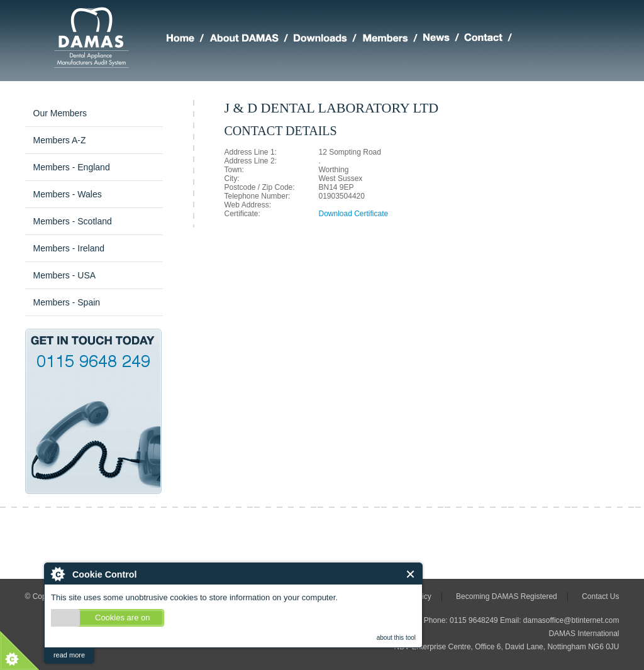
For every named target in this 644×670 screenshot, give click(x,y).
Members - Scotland (73, 221)
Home (188, 40)
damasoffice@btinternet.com (571, 620)
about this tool (396, 638)
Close (411, 574)
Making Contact (491, 40)
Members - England (72, 167)
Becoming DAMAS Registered (507, 596)
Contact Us (600, 596)
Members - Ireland (69, 248)
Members (393, 40)
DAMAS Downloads (328, 40)
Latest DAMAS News (444, 40)
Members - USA (65, 275)
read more (69, 655)
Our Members (60, 113)
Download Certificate (354, 214)
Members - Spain (67, 302)
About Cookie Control (57, 574)
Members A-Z (60, 140)
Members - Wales (68, 194)
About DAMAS (252, 40)
